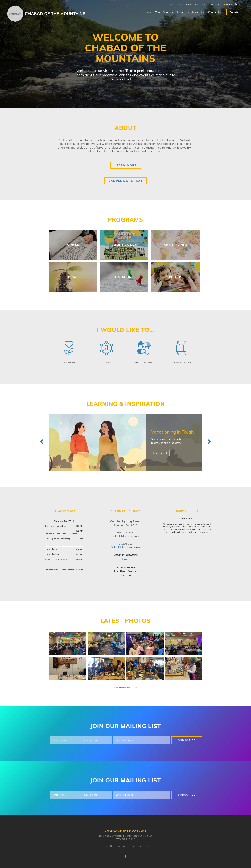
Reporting (187, 519)
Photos (176, 277)
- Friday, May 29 (126, 536)
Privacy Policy (142, 846)
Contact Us (215, 12)
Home (171, 4)
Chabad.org (119, 846)
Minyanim (198, 12)
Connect (107, 362)
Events (147, 12)
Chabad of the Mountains (55, 14)
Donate (234, 12)
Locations (183, 12)
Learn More (126, 165)
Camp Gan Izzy (164, 12)
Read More (160, 453)
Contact (230, 4)
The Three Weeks (126, 571)
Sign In (189, 4)
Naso (126, 559)
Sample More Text (126, 181)
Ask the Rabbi (201, 4)
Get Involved (144, 362)
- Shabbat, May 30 (126, 548)
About (180, 4)
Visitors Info (176, 245)
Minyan (73, 245)
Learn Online (182, 362)
